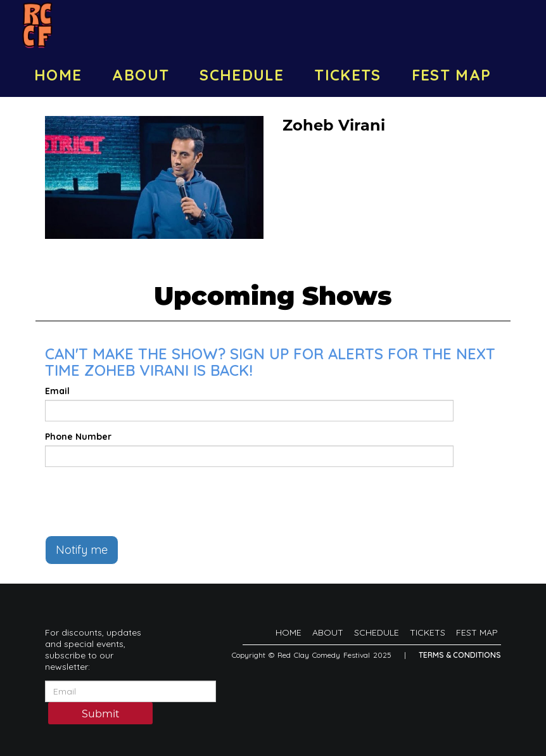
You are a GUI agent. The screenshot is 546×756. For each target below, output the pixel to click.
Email (57, 391)
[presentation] (141, 501)
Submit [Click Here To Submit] (101, 714)
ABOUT (141, 75)
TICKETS (348, 75)
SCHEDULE (242, 75)
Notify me (82, 550)
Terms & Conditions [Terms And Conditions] (460, 655)
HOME (58, 75)
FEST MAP (452, 75)
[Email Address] (130, 691)
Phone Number (78, 437)
